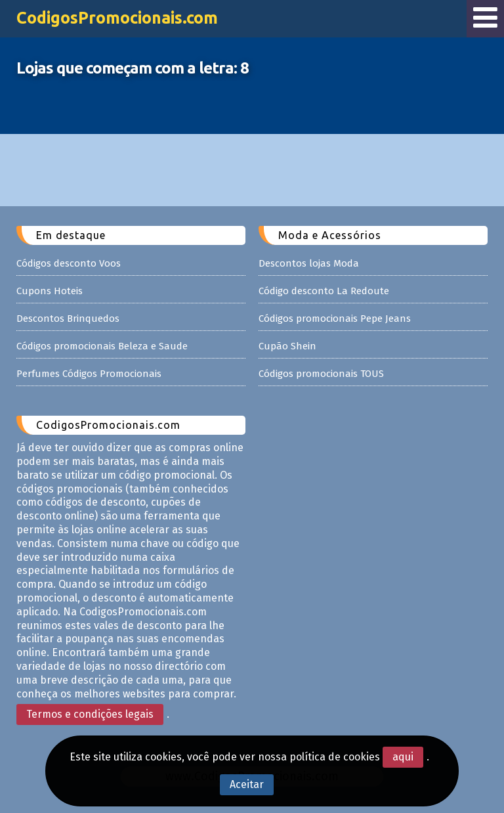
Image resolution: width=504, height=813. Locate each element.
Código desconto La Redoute (324, 291)
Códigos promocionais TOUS (321, 374)
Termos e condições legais (90, 714)
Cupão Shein (287, 346)
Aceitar (247, 784)
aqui (403, 757)
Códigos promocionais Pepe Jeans (335, 319)
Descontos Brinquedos (68, 319)
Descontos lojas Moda (309, 263)
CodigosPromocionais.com (117, 18)
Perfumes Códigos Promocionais (89, 374)
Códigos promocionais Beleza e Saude (102, 346)
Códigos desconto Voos (69, 263)
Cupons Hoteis (50, 291)
